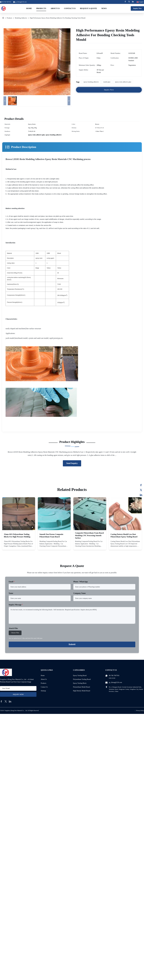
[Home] (3, 18)
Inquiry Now (137, 8)
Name (11, 593)
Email (12, 582)
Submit (72, 644)
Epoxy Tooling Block (80, 683)
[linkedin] (10, 701)
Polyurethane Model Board (81, 687)
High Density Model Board (82, 691)
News (104, 8)
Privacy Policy (140, 711)
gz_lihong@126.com (21, 2)
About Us (55, 8)
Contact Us (70, 8)
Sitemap (43, 691)
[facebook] (1, 701)
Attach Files (13, 628)
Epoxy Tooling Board (80, 676)
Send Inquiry (72, 463)
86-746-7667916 (114, 676)
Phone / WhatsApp (81, 582)
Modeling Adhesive (21, 18)
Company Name (80, 593)
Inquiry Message (16, 605)
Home (29, 8)
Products (41, 8)
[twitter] (6, 701)
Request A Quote (88, 8)
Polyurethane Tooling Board (82, 679)
